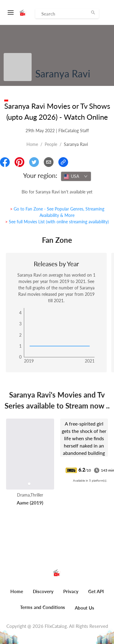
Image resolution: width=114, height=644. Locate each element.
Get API (96, 591)
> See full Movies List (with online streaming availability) (57, 222)
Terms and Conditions (43, 607)
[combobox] (76, 176)
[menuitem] (17, 595)
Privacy (71, 591)
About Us (85, 608)
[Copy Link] (63, 162)
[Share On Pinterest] (19, 162)
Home (32, 144)
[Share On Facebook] (5, 162)
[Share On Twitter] (34, 162)
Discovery (43, 591)
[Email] (49, 162)
